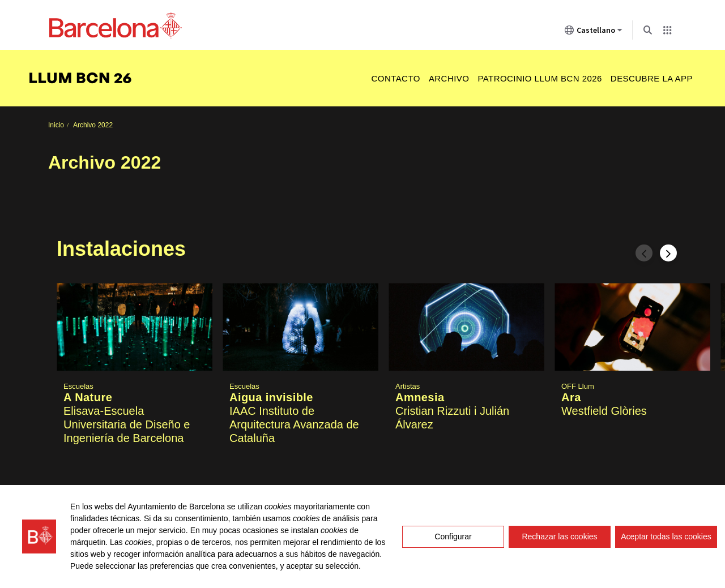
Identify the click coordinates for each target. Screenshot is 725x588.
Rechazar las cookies (559, 537)
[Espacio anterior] (644, 253)
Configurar (453, 537)
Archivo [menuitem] (449, 78)
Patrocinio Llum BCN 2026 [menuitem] (540, 78)
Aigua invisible (271, 398)
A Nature (88, 398)
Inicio (56, 125)
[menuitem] (86, 78)
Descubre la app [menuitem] (652, 78)
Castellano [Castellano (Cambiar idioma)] (594, 32)
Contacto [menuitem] (395, 78)
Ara (571, 398)
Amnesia (420, 398)
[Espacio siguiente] (668, 253)
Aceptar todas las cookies (666, 537)
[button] (135, 385)
